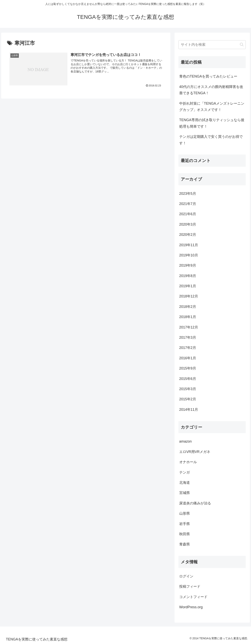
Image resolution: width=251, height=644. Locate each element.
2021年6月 (188, 214)
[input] (212, 45)
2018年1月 (188, 317)
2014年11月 (189, 410)
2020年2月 (188, 235)
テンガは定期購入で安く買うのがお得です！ (211, 140)
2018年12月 (189, 296)
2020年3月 (188, 224)
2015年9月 (188, 368)
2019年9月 (188, 265)
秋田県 (185, 534)
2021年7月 (188, 204)
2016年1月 (188, 358)
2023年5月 (188, 194)
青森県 (185, 544)
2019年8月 (188, 276)
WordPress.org (191, 607)
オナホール (188, 462)
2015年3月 (188, 389)
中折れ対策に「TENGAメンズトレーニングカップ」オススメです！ (212, 107)
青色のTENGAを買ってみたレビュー (208, 76)
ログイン (186, 576)
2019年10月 (189, 255)
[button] (242, 44)
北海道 (185, 483)
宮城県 (185, 493)
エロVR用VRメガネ (195, 452)
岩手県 (185, 524)
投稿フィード (190, 586)
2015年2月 (188, 399)
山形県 (185, 513)
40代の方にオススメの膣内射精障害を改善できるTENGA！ (211, 90)
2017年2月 (188, 348)
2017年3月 (188, 338)
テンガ (185, 472)
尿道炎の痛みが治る (195, 503)
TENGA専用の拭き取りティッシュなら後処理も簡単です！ (212, 123)
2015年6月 (188, 379)
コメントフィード (193, 597)
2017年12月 (189, 327)
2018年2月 (188, 307)
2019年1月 (188, 286)
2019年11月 (189, 245)
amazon (186, 441)
